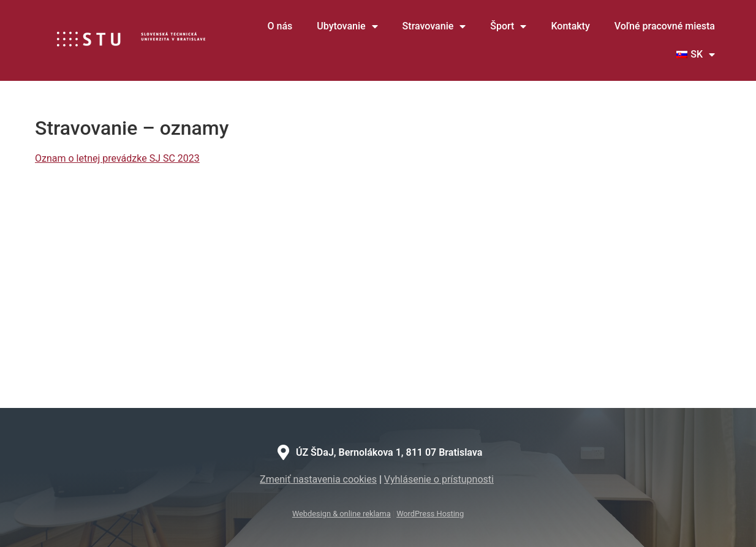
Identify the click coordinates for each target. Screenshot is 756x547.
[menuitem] (696, 55)
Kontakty (570, 26)
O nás (280, 26)
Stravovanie (434, 26)
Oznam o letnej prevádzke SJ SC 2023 (117, 158)
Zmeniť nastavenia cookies (318, 479)
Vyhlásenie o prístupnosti (439, 479)
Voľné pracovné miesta (665, 26)
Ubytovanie (347, 26)
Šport (508, 26)
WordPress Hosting (430, 514)
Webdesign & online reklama (342, 514)
